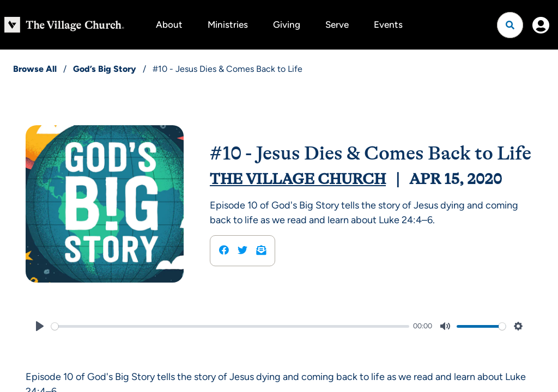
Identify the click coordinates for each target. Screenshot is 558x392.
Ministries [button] (228, 24)
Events (388, 24)
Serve (337, 24)
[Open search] (510, 25)
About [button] (169, 24)
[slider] (230, 326)
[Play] (40, 326)
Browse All (35, 69)
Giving (287, 24)
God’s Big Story (105, 69)
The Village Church (298, 179)
